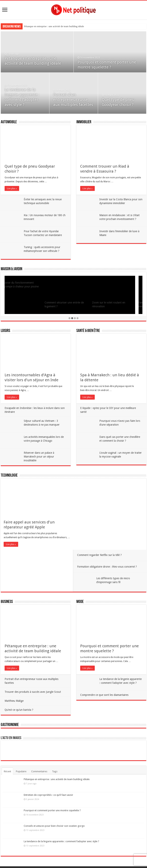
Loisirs (5, 331)
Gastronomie (10, 710)
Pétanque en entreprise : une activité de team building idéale (54, 26)
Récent (7, 757)
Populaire (21, 757)
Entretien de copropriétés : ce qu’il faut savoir (48, 780)
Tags (55, 757)
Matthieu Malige (33, 672)
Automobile (9, 122)
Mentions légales (68, 856)
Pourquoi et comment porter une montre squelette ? (52, 795)
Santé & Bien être (88, 331)
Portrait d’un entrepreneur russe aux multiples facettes (73, 100)
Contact (84, 856)
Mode (80, 563)
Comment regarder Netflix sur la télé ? (119, 487)
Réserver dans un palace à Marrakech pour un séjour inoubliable (39, 460)
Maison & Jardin (11, 269)
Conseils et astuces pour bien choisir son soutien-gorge (54, 811)
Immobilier (84, 122)
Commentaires (39, 757)
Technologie (9, 479)
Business (7, 563)
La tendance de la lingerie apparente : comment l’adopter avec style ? (61, 827)
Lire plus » (12, 188)
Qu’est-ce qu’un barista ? (38, 688)
